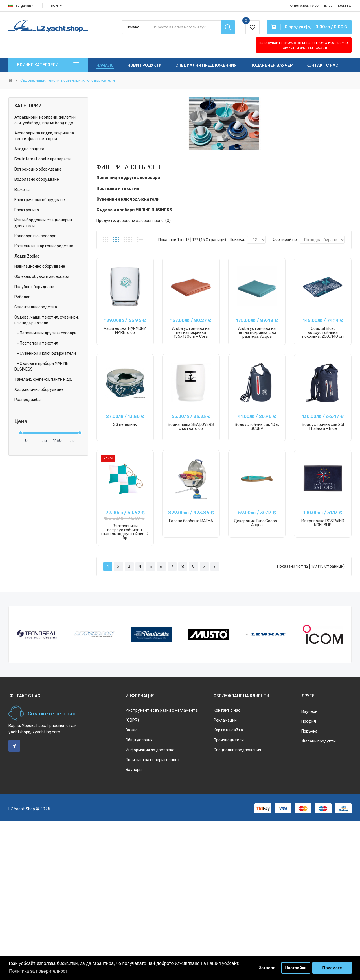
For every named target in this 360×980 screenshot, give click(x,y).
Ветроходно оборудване (38, 169)
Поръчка (309, 731)
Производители (229, 740)
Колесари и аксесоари (35, 236)
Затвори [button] (267, 968)
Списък (140, 239)
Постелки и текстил (118, 189)
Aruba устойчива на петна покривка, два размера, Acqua (257, 333)
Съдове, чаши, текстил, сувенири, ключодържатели (68, 80)
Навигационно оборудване (40, 266)
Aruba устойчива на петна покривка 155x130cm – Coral (191, 333)
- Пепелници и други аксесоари (45, 333)
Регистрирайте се (304, 6)
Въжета (22, 190)
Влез (328, 6)
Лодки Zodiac (27, 256)
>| (215, 567)
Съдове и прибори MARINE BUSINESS (134, 210)
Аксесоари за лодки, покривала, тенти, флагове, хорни (45, 136)
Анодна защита (29, 149)
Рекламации (225, 720)
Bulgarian (22, 6)
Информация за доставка (150, 750)
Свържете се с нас (51, 714)
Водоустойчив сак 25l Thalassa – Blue (323, 427)
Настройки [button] (296, 968)
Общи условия (139, 740)
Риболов (22, 297)
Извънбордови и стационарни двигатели (43, 223)
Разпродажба (28, 400)
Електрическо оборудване (40, 200)
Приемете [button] (332, 968)
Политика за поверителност (153, 760)
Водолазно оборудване (37, 179)
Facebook (14, 746)
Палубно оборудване (34, 287)
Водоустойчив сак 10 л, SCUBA (257, 427)
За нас (132, 730)
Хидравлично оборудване (39, 390)
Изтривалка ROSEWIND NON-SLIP (323, 523)
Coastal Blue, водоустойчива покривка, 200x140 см (323, 333)
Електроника (27, 210)
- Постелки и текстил (36, 343)
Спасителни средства (36, 307)
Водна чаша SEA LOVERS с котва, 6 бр (191, 427)
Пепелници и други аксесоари (128, 178)
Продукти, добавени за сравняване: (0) (134, 221)
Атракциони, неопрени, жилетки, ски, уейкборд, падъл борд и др (45, 120)
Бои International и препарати (42, 159)
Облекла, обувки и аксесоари (42, 277)
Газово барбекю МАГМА (191, 521)
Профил (309, 721)
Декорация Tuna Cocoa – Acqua (257, 523)
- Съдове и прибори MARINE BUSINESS (41, 366)
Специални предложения (237, 750)
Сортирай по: (285, 240)
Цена (21, 422)
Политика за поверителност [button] (38, 971)
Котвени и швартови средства (44, 246)
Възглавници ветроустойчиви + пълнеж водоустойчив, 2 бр (125, 532)
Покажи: (237, 240)
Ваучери (134, 770)
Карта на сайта (228, 730)
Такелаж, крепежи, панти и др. (43, 379)
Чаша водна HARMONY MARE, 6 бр (125, 331)
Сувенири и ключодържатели (128, 199)
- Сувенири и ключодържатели (45, 353)
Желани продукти (319, 741)
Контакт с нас (227, 710)
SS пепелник (125, 425)
